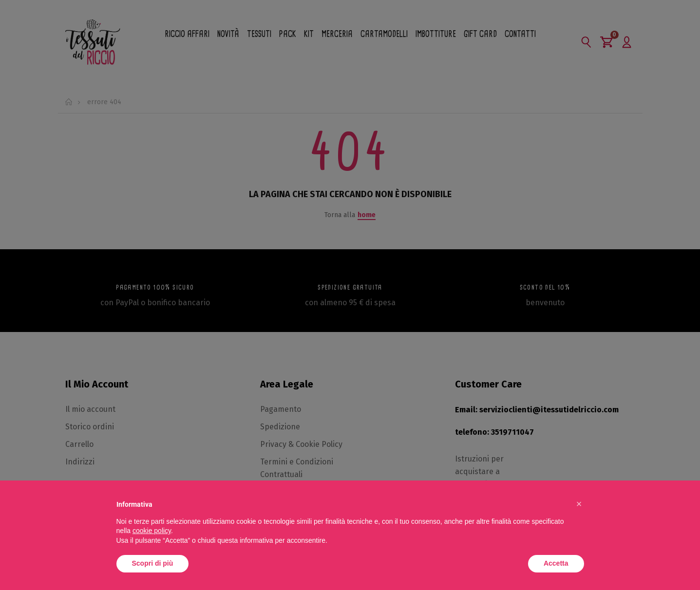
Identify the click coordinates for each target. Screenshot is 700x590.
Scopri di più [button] (153, 563)
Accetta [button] (556, 563)
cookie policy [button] (152, 531)
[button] (579, 504)
